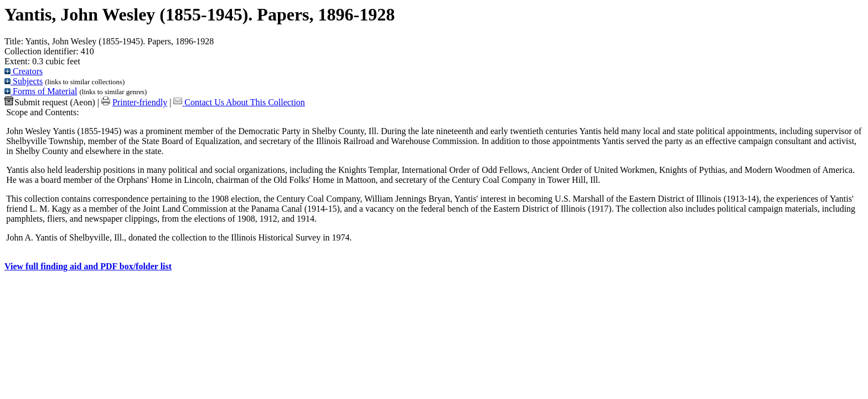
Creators (24, 71)
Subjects (24, 81)
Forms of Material (41, 91)
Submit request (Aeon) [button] (50, 102)
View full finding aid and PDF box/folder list (88, 266)
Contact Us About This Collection (244, 102)
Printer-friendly (140, 102)
